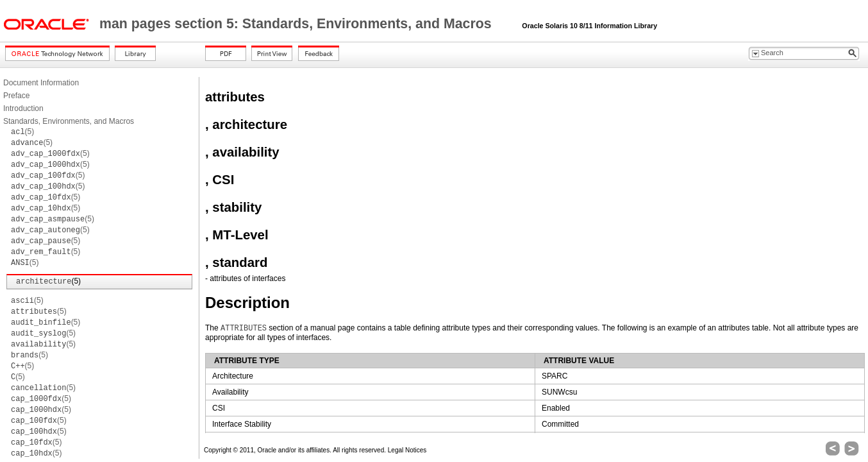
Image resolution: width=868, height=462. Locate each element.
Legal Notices (407, 450)
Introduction (23, 108)
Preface (16, 96)
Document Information (41, 83)
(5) (22, 132)
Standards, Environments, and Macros (69, 121)
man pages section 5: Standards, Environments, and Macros (297, 24)
